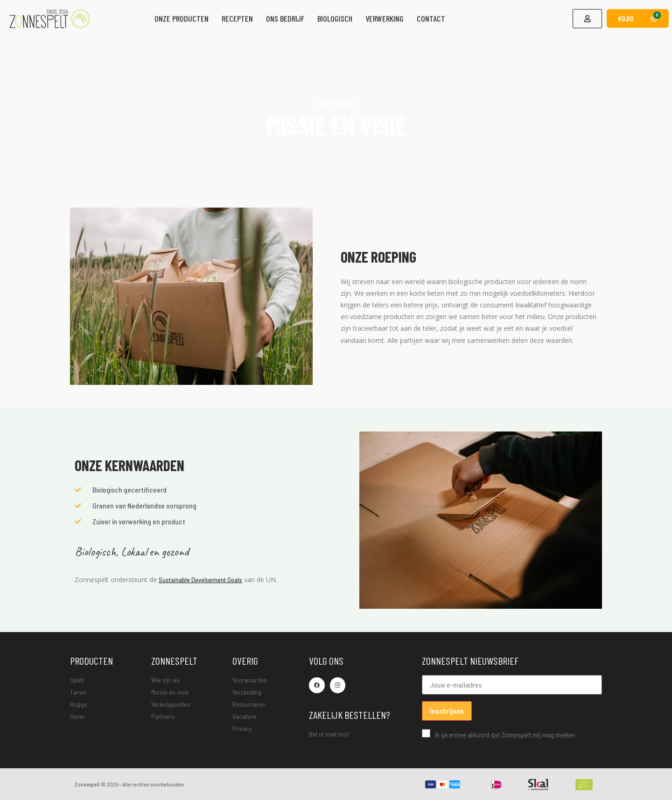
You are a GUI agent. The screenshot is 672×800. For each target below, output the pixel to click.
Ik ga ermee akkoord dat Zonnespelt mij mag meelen (498, 734)
